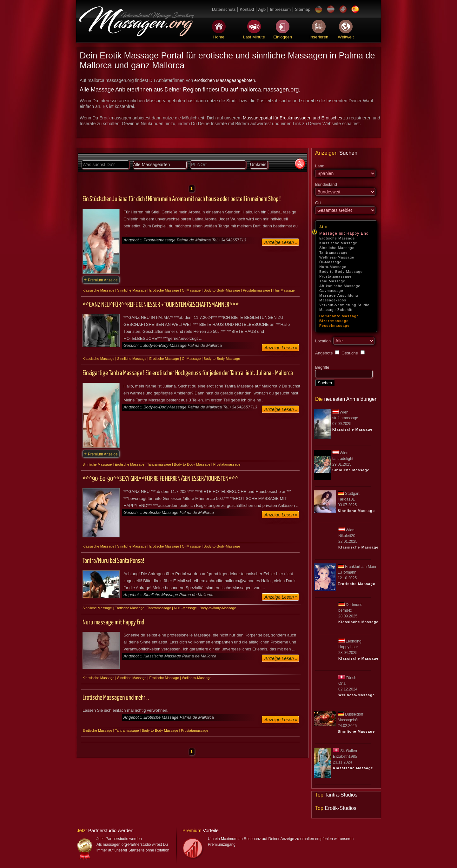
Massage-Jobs (333, 300)
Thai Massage (332, 281)
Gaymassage (331, 291)
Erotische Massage (337, 238)
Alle (323, 227)
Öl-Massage (330, 262)
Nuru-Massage (333, 267)
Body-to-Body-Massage (341, 272)
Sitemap (303, 9)
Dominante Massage (339, 316)
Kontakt (247, 9)
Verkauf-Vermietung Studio (344, 305)
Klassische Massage (338, 243)
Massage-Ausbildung (339, 295)
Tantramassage (334, 252)
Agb (262, 9)
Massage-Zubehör (336, 310)
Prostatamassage (335, 276)
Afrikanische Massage (340, 286)
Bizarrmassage (334, 321)
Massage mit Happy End (344, 233)
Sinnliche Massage (337, 248)
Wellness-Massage (337, 257)
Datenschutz (224, 9)
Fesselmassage (334, 326)
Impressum (280, 9)
